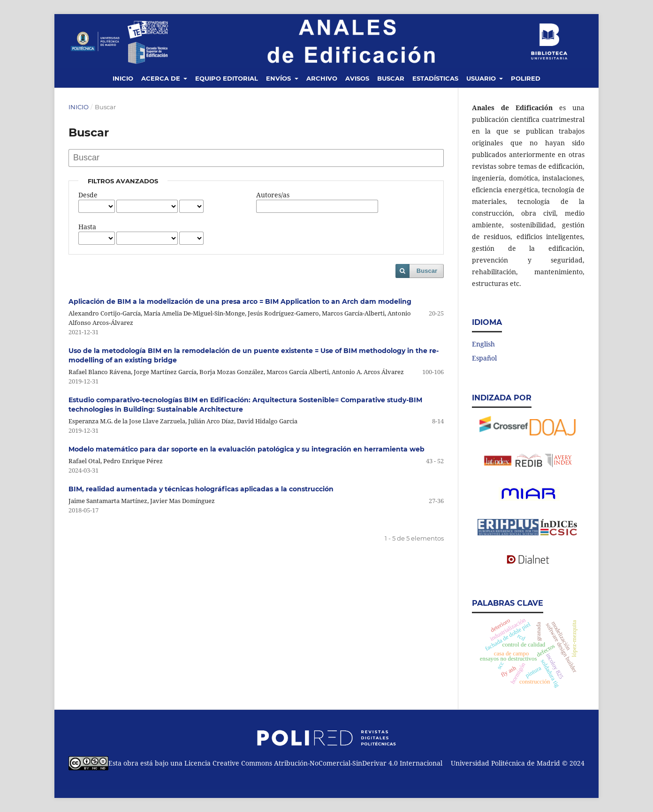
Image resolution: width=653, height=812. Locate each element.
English (483, 344)
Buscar (391, 78)
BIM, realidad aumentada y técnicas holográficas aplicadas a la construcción (201, 489)
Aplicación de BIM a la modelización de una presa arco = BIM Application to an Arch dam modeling (240, 301)
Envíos (279, 78)
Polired (526, 78)
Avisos (357, 78)
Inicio (123, 78)
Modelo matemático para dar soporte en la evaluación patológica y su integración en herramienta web (247, 449)
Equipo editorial (227, 78)
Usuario (482, 78)
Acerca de (162, 78)
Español (484, 358)
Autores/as (273, 195)
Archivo (322, 78)
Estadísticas (435, 78)
